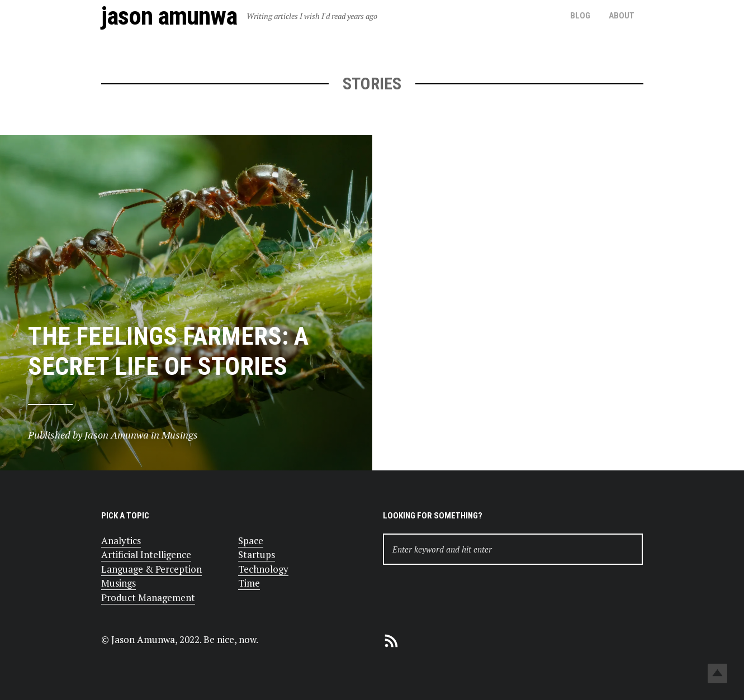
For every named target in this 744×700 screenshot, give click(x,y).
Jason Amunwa (169, 16)
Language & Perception (151, 569)
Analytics (121, 541)
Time (249, 583)
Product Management (148, 597)
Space (251, 541)
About (622, 16)
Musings (119, 583)
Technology (263, 569)
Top (717, 673)
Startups (257, 554)
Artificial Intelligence (146, 554)
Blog (580, 16)
